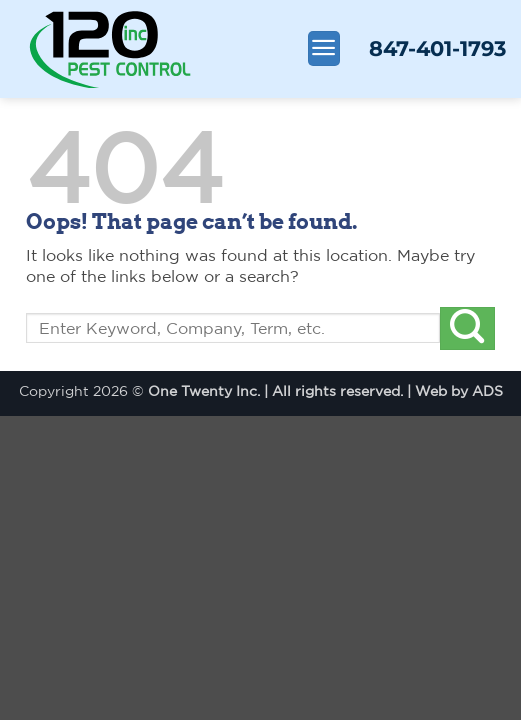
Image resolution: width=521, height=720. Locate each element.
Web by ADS (459, 390)
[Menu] (323, 48)
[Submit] (467, 328)
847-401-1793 (437, 48)
